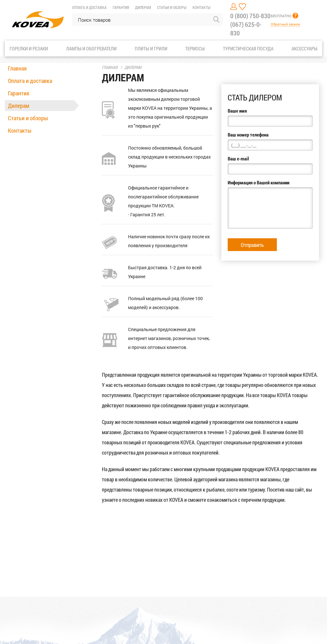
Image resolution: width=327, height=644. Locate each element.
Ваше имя (237, 111)
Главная (17, 68)
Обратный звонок (285, 24)
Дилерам (143, 7)
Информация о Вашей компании (259, 182)
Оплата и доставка (89, 7)
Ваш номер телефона (248, 135)
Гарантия (121, 7)
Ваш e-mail (238, 159)
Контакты (202, 7)
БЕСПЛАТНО (281, 16)
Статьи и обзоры (172, 7)
